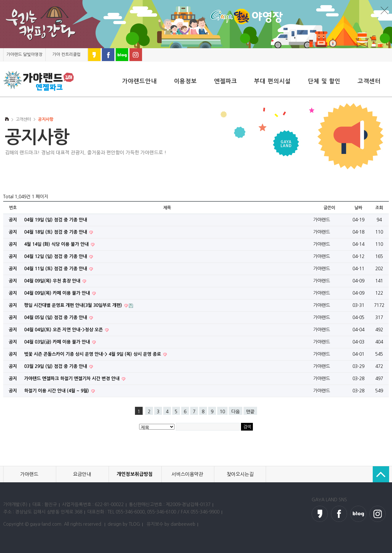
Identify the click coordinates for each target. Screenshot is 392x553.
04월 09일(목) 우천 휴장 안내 (53, 281)
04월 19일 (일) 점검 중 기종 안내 (56, 220)
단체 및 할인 (324, 81)
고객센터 (369, 81)
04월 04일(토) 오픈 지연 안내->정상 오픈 (64, 330)
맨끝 (250, 412)
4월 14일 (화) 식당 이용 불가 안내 (57, 244)
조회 (379, 208)
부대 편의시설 (272, 81)
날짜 (358, 208)
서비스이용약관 (187, 474)
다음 (236, 412)
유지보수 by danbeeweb (171, 524)
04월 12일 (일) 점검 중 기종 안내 (56, 256)
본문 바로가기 (0, 48)
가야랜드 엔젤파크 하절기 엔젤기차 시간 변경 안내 (72, 379)
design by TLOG (124, 524)
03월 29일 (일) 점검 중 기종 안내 (56, 366)
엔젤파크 (226, 81)
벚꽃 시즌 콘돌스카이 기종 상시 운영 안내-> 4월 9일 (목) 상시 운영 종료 (93, 354)
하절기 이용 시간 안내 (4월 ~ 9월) (57, 391)
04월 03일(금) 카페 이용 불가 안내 (58, 342)
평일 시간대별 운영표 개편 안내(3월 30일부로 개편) (74, 305)
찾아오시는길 (240, 474)
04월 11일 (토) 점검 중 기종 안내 (56, 269)
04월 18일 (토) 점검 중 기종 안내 (56, 232)
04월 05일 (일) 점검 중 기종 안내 (56, 317)
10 (222, 412)
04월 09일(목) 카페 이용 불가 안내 (58, 293)
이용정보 (185, 81)
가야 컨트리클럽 (67, 54)
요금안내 (82, 474)
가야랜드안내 (139, 81)
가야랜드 (29, 474)
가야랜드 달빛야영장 (24, 54)
